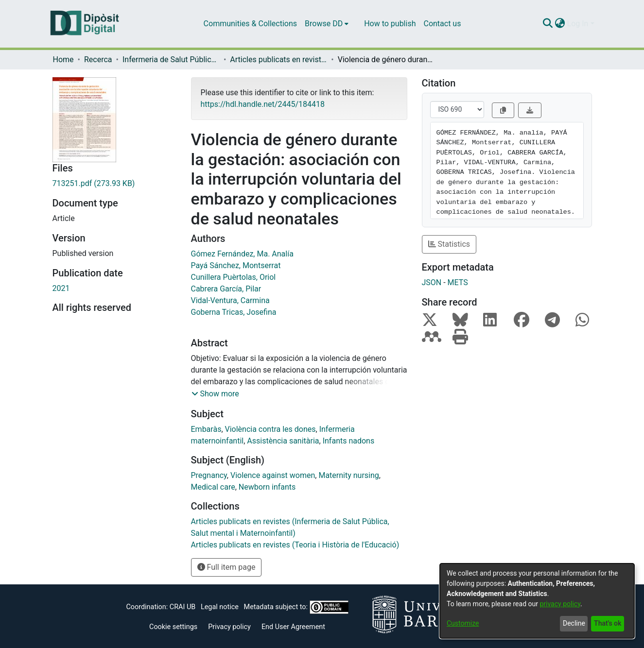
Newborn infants (267, 487)
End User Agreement (293, 627)
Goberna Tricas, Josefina (234, 312)
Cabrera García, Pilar (226, 289)
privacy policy (560, 604)
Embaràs (206, 429)
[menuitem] (327, 24)
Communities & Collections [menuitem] (250, 24)
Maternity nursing (348, 475)
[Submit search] (548, 24)
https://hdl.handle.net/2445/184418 (263, 104)
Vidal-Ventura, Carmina (230, 300)
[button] (215, 394)
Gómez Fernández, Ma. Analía (242, 254)
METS (458, 282)
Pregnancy (209, 475)
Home (63, 60)
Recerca (98, 60)
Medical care (213, 487)
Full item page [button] (226, 567)
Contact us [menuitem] (442, 24)
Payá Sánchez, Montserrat (236, 265)
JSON (432, 282)
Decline (574, 623)
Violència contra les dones (270, 429)
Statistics (449, 244)
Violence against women (273, 475)
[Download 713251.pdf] (114, 184)
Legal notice (220, 607)
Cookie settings (173, 627)
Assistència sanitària (283, 441)
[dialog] (537, 601)
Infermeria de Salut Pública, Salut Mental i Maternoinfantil (171, 60)
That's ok (608, 623)
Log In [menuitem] (578, 24)
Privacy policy (229, 627)
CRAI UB (183, 607)
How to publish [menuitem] (390, 24)
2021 (61, 288)
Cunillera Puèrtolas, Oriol (234, 277)
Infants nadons (349, 441)
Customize (463, 623)
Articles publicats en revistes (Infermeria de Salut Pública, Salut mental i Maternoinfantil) (278, 60)
